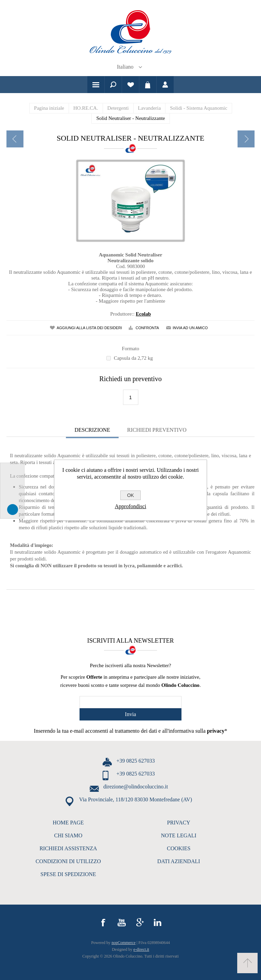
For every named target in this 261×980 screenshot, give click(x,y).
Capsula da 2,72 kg (133, 358)
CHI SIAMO (68, 835)
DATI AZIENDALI (179, 861)
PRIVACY (179, 823)
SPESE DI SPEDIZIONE (68, 874)
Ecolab (143, 314)
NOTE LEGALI (178, 835)
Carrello (148, 85)
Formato (131, 349)
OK (130, 495)
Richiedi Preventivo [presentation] (157, 430)
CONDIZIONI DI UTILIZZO (68, 861)
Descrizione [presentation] (92, 430)
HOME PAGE (68, 823)
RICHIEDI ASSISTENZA (68, 848)
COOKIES (179, 848)
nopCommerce (124, 943)
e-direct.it (141, 949)
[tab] (92, 431)
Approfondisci (130, 506)
